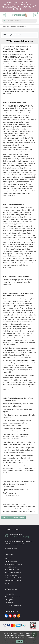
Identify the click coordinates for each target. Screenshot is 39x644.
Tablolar (9, 603)
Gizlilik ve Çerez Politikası (13, 581)
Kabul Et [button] (19, 641)
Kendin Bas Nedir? (11, 562)
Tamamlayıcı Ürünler (12, 597)
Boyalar (9, 600)
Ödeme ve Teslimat (11, 575)
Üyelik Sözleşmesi (11, 567)
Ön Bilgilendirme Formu (12, 570)
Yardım (7, 583)
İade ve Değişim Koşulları (13, 572)
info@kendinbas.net (11, 548)
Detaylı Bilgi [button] (30, 638)
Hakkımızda (8, 559)
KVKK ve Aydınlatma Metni (13, 578)
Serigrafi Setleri (11, 594)
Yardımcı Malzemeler (14, 605)
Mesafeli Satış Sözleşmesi (13, 564)
